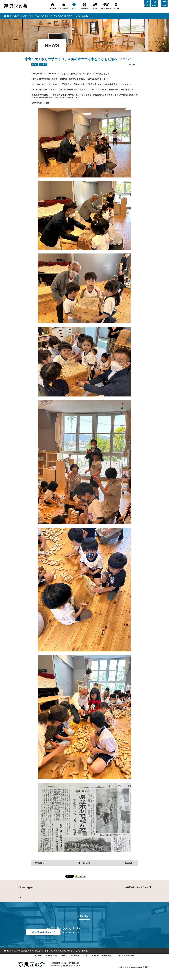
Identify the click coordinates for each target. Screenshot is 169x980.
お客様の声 (74, 963)
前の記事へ (40, 868)
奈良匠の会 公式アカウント (137, 892)
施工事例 (33, 963)
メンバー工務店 (47, 963)
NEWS (62, 963)
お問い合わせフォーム (107, 936)
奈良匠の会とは (111, 963)
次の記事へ (129, 868)
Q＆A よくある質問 (91, 963)
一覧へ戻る (86, 868)
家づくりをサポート (131, 963)
